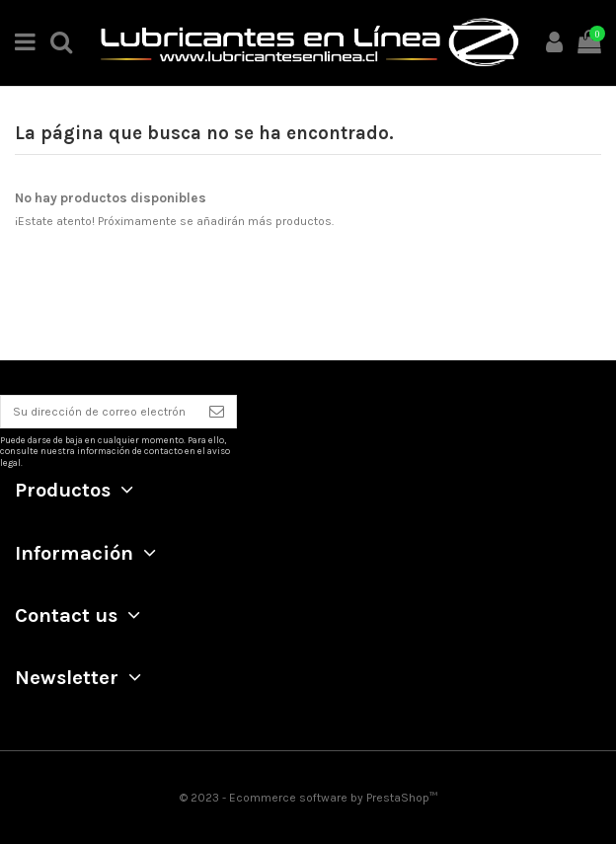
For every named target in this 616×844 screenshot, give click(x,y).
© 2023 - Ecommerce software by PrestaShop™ (308, 798)
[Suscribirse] (217, 412)
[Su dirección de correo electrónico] (99, 412)
